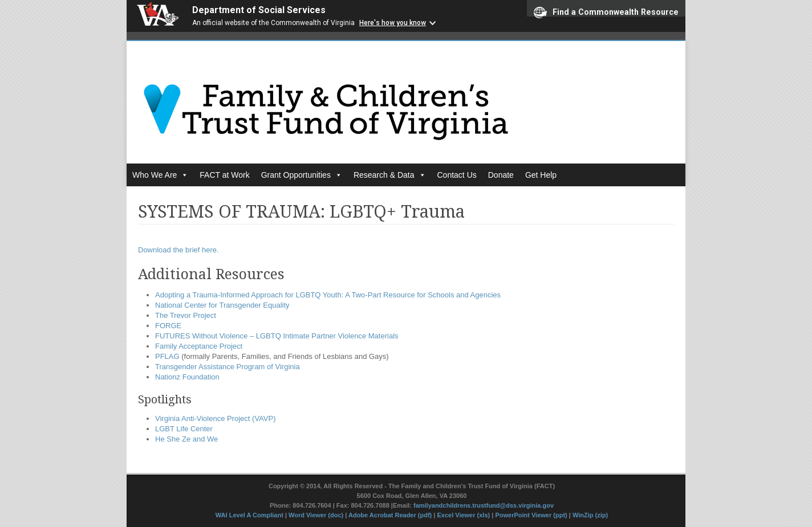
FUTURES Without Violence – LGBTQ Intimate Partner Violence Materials (277, 336)
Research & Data (390, 175)
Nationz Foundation (187, 377)
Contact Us (457, 175)
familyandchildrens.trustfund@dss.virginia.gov (484, 505)
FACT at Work (224, 175)
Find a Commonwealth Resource (606, 12)
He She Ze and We (186, 439)
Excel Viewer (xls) (463, 515)
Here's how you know (393, 23)
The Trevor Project (186, 315)
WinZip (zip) (590, 515)
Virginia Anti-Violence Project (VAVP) (215, 418)
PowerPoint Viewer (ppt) (531, 515)
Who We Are (160, 175)
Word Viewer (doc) (316, 515)
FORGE (168, 326)
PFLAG (167, 356)
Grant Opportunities (302, 175)
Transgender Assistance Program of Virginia (228, 367)
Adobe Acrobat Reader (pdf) (390, 515)
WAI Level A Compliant (250, 515)
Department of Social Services (259, 10)
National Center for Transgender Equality (222, 305)
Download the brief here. (178, 250)
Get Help (541, 175)
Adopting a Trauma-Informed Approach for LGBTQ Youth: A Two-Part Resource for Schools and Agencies (328, 295)
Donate (501, 175)
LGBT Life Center (184, 429)
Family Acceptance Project (199, 346)
